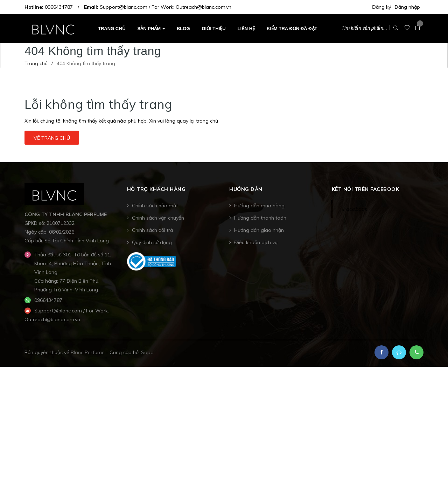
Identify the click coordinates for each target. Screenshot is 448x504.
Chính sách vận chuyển (158, 218)
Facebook (355, 209)
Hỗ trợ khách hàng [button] (156, 189)
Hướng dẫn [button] (246, 189)
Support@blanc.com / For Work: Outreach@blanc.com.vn (166, 7)
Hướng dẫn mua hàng (259, 206)
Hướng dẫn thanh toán (260, 218)
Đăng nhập (407, 7)
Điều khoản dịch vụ (256, 242)
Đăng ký (381, 7)
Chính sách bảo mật (155, 206)
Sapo (147, 352)
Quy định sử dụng (152, 242)
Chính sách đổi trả (152, 230)
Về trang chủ (52, 138)
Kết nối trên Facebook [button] (366, 189)
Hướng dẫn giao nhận (259, 230)
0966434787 (59, 7)
